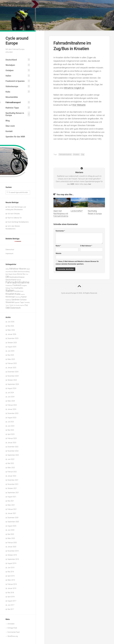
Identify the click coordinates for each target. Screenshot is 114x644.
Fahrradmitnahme (65, 154)
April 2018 (11, 597)
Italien (8, 76)
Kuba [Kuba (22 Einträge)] (18, 294)
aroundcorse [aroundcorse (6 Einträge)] (10, 272)
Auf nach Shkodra (14, 214)
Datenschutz (10, 250)
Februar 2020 (12, 543)
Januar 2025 (12, 368)
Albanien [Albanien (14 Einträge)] (23, 269)
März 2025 (11, 359)
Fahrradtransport (13, 102)
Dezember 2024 (13, 372)
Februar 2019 (12, 584)
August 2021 (12, 497)
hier (90, 184)
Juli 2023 (11, 422)
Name (58, 246)
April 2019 (11, 576)
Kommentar (60, 231)
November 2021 (13, 484)
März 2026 (11, 330)
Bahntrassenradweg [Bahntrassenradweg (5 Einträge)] (24, 272)
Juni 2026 (11, 322)
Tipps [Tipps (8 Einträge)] (22, 302)
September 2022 (13, 455)
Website (59, 253)
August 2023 (12, 418)
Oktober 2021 (12, 488)
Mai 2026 (11, 326)
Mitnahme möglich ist (74, 88)
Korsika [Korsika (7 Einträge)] (17, 291)
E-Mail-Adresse (86, 246)
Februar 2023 (12, 438)
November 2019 (13, 551)
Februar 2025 (12, 363)
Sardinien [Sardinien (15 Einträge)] (16, 300)
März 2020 (11, 538)
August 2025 (12, 347)
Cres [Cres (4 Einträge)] (27, 274)
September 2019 (13, 559)
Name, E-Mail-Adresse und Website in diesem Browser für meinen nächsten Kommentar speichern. (77, 263)
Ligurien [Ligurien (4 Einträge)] (23, 294)
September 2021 (13, 493)
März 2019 (11, 580)
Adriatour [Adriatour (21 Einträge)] (14, 269)
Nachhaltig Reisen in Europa (15, 114)
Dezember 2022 (13, 447)
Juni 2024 (11, 397)
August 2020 (12, 526)
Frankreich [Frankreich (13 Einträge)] (17, 285)
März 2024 (11, 401)
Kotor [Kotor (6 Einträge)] (22, 291)
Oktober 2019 (12, 555)
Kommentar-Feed (14, 632)
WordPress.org (13, 636)
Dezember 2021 (13, 480)
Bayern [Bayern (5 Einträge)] (11, 274)
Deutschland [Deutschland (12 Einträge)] (11, 280)
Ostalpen (10, 70)
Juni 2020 (11, 530)
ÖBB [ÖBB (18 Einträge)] (8, 308)
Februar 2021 (12, 509)
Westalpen (10, 65)
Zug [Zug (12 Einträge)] (26, 305)
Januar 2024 (12, 409)
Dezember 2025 (13, 338)
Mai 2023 (11, 430)
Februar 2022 (12, 472)
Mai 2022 (11, 463)
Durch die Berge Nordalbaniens (18, 222)
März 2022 (11, 468)
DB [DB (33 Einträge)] (7, 277)
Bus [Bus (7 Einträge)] (24, 274)
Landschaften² (77, 211)
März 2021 (11, 505)
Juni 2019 (11, 568)
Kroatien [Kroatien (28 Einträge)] (10, 294)
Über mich (10, 126)
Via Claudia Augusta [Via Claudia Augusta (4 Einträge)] (19, 305)
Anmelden (11, 624)
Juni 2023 (11, 426)
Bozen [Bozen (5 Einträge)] (15, 274)
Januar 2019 (12, 588)
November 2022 (13, 451)
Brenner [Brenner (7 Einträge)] (20, 274)
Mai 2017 (11, 609)
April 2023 (11, 434)
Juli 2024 (11, 393)
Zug (83, 154)
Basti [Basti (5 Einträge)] (7, 274)
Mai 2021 (11, 501)
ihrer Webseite (79, 105)
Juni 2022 (11, 459)
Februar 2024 (12, 405)
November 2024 (13, 376)
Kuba (8, 92)
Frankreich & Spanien (15, 81)
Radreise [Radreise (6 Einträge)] (8, 300)
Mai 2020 (11, 534)
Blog (8, 121)
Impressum (9, 254)
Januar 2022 (12, 476)
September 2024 (13, 384)
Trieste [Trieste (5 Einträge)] (11, 305)
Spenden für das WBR (15, 137)
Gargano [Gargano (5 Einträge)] (24, 286)
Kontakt (9, 131)
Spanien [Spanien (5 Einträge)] (17, 303)
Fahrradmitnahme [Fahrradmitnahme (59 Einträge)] (17, 282)
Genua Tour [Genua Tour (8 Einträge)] (10, 288)
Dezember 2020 (13, 518)
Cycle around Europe (17, 41)
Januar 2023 (12, 443)
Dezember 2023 (13, 413)
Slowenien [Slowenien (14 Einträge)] (10, 302)
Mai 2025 (11, 355)
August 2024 (12, 388)
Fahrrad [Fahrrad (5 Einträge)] (18, 280)
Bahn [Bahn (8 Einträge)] (16, 272)
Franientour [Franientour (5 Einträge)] (9, 286)
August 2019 (12, 563)
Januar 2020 (12, 547)
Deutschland (11, 60)
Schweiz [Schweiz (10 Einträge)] (23, 300)
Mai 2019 (11, 572)
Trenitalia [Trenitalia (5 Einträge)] (27, 303)
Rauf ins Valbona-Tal (15, 218)
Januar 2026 (12, 334)
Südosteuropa (12, 86)
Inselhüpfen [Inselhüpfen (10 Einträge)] (19, 288)
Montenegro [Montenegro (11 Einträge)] (10, 297)
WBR (72, 184)
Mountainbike (12, 97)
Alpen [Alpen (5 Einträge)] (28, 269)
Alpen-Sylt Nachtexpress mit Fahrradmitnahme (61, 214)
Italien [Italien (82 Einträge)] (10, 291)
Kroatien (76, 154)
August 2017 (12, 601)
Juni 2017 (11, 605)
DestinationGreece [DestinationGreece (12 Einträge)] (17, 277)
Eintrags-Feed (12, 628)
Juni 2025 (11, 351)
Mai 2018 (11, 593)
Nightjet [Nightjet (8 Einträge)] (24, 297)
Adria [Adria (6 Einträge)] (7, 269)
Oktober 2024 (12, 380)
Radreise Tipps (12, 108)
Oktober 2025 (12, 343)
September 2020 (13, 522)
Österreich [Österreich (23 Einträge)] (15, 308)
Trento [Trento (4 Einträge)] (7, 305)
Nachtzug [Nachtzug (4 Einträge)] (18, 297)
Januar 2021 (12, 513)
